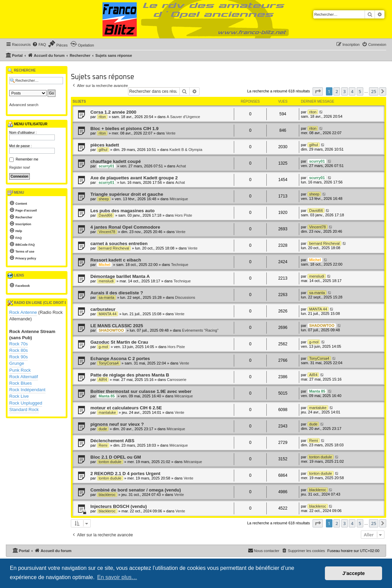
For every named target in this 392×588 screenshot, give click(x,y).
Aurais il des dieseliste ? (117, 293)
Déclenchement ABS (112, 441)
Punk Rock (20, 370)
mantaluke (107, 412)
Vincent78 (107, 232)
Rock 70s (18, 344)
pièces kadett (105, 145)
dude (103, 429)
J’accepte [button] (354, 573)
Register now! (20, 168)
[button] (318, 91)
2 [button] (337, 91)
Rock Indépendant (27, 390)
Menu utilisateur (27, 124)
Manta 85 (107, 396)
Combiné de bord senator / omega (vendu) (136, 490)
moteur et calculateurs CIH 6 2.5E (126, 408)
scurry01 (106, 166)
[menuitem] (39, 44)
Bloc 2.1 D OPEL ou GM (116, 457)
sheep (104, 199)
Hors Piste (183, 215)
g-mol (103, 347)
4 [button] (352, 91)
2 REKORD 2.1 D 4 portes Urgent (125, 474)
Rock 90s (18, 357)
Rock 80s (18, 350)
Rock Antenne (23, 312)
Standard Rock (24, 410)
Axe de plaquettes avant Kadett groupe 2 (134, 178)
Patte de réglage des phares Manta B (130, 375)
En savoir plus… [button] (117, 577)
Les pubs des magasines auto (123, 211)
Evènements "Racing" (200, 330)
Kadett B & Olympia (186, 150)
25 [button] (374, 91)
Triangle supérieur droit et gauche (127, 194)
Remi (103, 445)
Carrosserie (176, 380)
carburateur (103, 309)
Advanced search (24, 105)
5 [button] (360, 91)
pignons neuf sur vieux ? (117, 424)
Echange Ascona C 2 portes (120, 359)
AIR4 (103, 380)
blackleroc (107, 495)
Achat (181, 166)
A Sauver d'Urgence (184, 117)
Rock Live (19, 396)
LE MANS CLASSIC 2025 (117, 326)
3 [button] (345, 91)
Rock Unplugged (26, 403)
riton (102, 117)
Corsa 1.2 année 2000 (113, 112)
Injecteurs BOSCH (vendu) (119, 506)
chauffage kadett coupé (116, 161)
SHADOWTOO (111, 330)
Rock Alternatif (24, 377)
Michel (104, 265)
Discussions (185, 297)
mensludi (106, 281)
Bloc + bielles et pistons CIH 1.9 (124, 129)
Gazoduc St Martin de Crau (119, 342)
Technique (180, 265)
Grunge (17, 363)
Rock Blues (21, 383)
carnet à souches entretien (119, 244)
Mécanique (179, 199)
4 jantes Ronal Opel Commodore (125, 227)
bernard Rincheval (114, 248)
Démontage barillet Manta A (120, 276)
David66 (105, 215)
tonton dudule (110, 462)
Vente (170, 133)
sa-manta (106, 297)
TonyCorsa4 (109, 363)
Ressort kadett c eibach (116, 260)
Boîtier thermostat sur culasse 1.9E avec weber (141, 391)
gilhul (103, 150)
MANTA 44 (108, 314)
